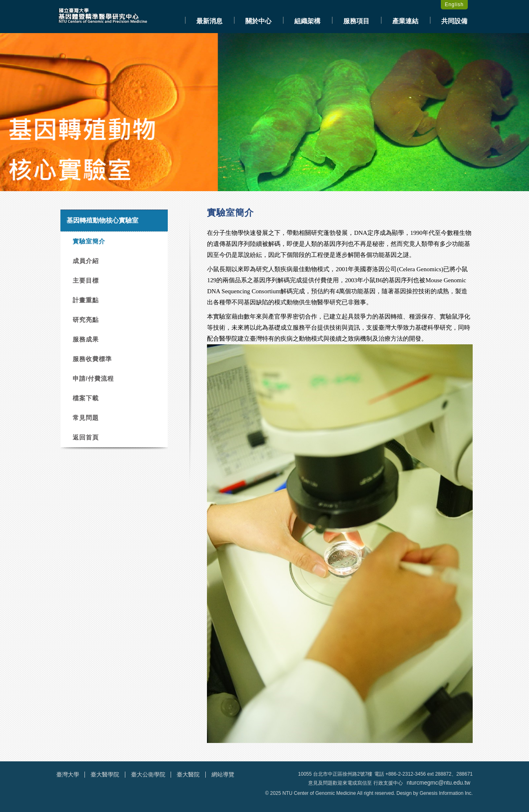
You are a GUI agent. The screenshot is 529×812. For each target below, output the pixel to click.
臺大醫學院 (105, 774)
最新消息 (209, 21)
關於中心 (258, 21)
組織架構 (307, 21)
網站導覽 (223, 774)
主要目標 (86, 280)
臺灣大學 (68, 774)
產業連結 (405, 21)
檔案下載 (86, 398)
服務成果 (86, 339)
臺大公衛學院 (148, 774)
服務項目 (356, 21)
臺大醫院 (188, 774)
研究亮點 (86, 320)
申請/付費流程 (93, 378)
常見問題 (86, 418)
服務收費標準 (92, 359)
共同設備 (454, 21)
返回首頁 (86, 437)
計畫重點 (86, 300)
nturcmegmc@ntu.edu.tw (438, 783)
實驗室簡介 (89, 241)
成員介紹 (86, 261)
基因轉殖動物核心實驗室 (102, 220)
